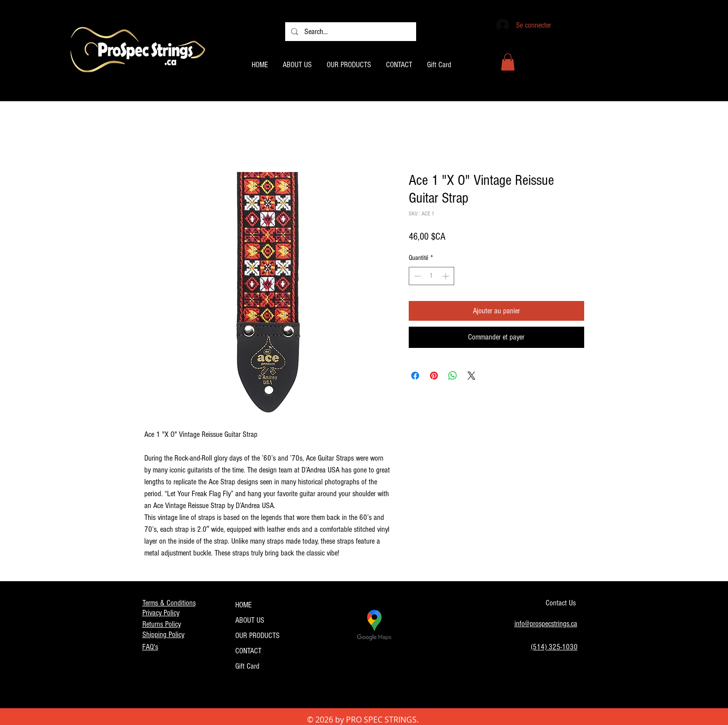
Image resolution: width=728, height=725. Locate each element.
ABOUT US (250, 620)
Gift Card (247, 666)
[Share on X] (471, 376)
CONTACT (248, 651)
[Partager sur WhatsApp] (453, 376)
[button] (508, 62)
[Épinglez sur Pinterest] (434, 376)
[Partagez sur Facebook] (415, 376)
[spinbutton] (431, 276)
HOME (243, 605)
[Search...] (350, 32)
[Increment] (447, 276)
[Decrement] (416, 276)
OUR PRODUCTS (257, 636)
